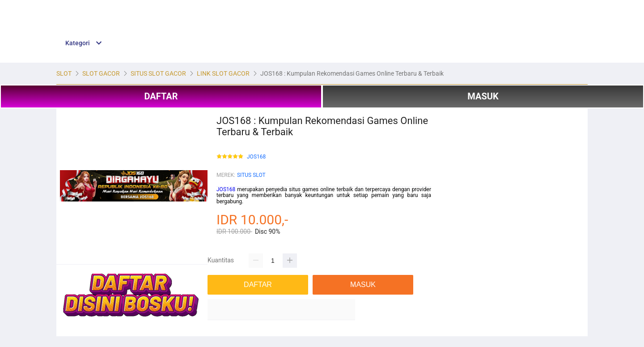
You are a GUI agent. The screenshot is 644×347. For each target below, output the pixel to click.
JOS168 (256, 157)
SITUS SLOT (251, 175)
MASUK (483, 96)
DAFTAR (161, 96)
